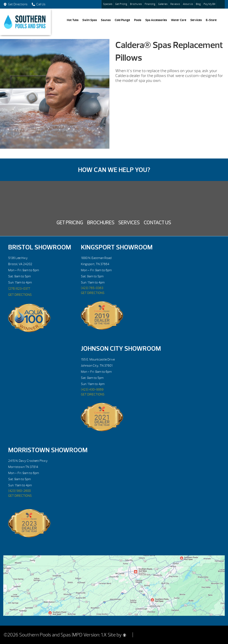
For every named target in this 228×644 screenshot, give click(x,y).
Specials (108, 4)
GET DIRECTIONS (20, 295)
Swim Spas (90, 20)
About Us (188, 4)
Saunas (106, 20)
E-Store (211, 20)
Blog (198, 4)
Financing (150, 4)
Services (196, 20)
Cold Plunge (122, 20)
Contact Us (157, 223)
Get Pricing (121, 4)
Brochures (136, 4)
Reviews (175, 4)
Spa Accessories (156, 20)
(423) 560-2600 (19, 491)
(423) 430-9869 (92, 390)
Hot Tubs (73, 20)
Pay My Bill (209, 4)
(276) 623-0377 (19, 289)
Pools (138, 20)
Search (221, 4)
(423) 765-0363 (92, 288)
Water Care (179, 20)
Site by (117, 635)
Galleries (163, 4)
